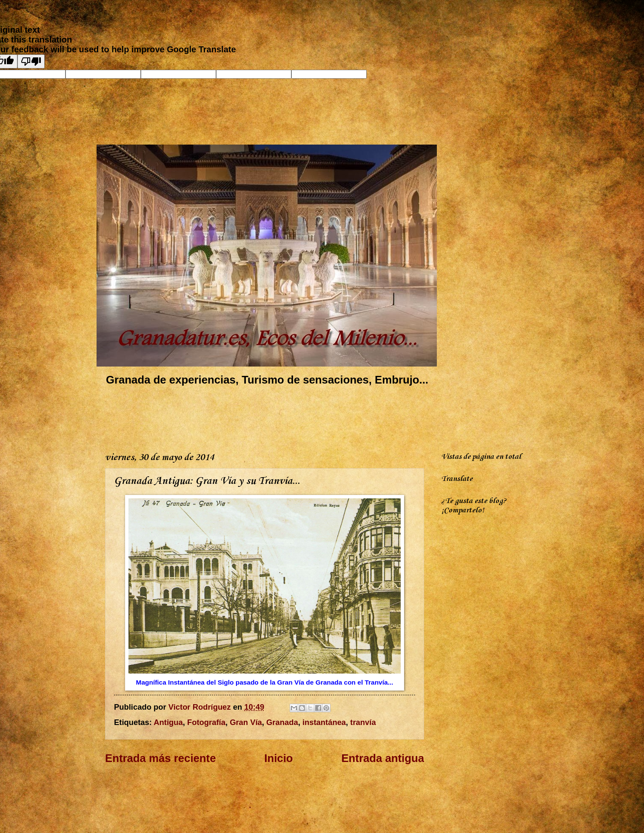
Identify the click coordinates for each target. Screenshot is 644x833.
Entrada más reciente (160, 758)
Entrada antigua (383, 758)
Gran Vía (246, 722)
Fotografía (206, 722)
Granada (282, 722)
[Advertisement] (260, 417)
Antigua (168, 722)
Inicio (278, 758)
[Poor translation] (31, 61)
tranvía (363, 722)
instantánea (324, 722)
